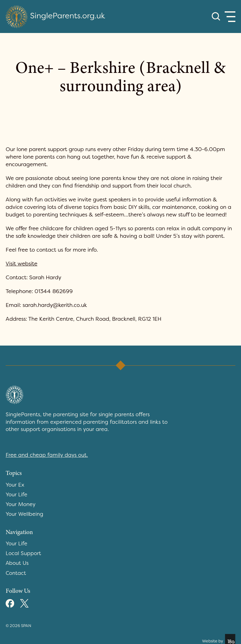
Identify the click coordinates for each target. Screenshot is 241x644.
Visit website (21, 264)
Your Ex (15, 485)
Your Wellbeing (24, 514)
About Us (17, 563)
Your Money (21, 504)
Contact (16, 573)
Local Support (23, 553)
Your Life (16, 494)
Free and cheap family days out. (47, 455)
